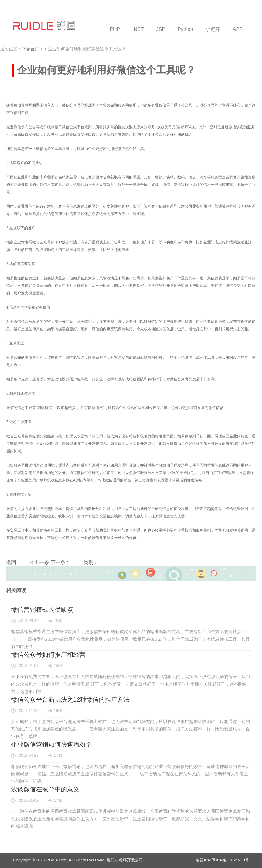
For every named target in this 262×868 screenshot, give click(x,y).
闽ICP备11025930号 (230, 860)
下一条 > (60, 562)
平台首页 (30, 49)
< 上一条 (39, 562)
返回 (11, 562)
